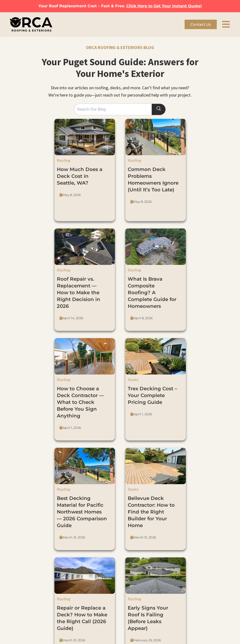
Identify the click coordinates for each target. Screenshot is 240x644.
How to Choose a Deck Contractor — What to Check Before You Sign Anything (80, 402)
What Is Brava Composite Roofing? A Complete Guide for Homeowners (152, 293)
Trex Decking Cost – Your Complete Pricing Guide (152, 395)
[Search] (158, 109)
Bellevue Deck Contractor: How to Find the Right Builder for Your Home (151, 512)
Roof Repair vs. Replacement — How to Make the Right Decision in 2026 (79, 293)
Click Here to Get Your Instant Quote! (164, 6)
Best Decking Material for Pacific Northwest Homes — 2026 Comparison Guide (82, 512)
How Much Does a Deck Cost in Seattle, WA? (80, 176)
